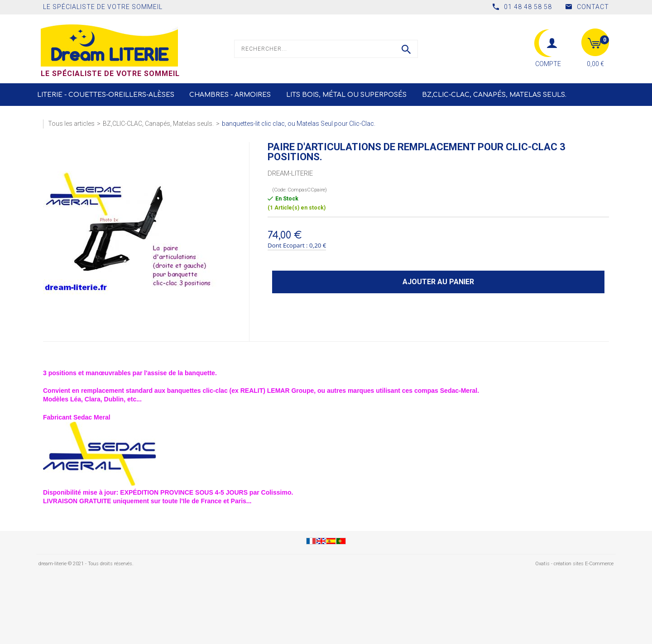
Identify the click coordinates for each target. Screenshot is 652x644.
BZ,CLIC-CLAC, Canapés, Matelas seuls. (494, 95)
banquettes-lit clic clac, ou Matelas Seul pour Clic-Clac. (299, 124)
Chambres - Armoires (230, 95)
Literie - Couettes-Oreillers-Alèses (106, 95)
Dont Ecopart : (288, 245)
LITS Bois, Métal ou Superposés (346, 95)
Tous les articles (71, 124)
